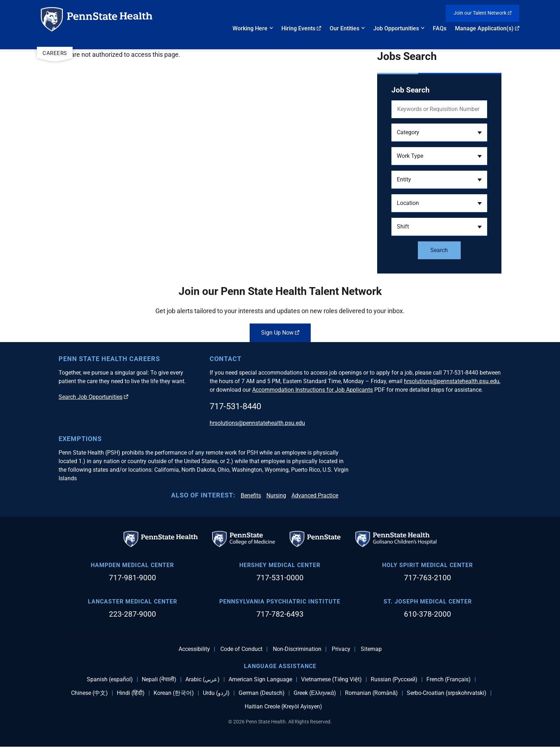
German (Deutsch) (262, 693)
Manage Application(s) (487, 28)
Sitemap (371, 649)
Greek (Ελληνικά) (315, 693)
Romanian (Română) (371, 693)
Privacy (341, 649)
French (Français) (449, 680)
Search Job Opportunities (93, 397)
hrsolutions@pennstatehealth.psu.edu (452, 381)
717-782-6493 (280, 614)
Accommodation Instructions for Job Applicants (312, 390)
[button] (439, 133)
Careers (55, 53)
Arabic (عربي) (202, 680)
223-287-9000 (132, 614)
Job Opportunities (396, 28)
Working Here (250, 28)
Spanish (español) (110, 680)
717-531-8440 (235, 406)
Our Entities (344, 28)
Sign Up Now (280, 333)
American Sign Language (260, 680)
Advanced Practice (315, 495)
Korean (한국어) (174, 693)
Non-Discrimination (297, 649)
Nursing (276, 495)
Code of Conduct (241, 649)
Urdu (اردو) (216, 693)
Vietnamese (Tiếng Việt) (331, 680)
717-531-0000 (280, 578)
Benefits (251, 495)
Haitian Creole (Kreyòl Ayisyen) (283, 707)
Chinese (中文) (89, 693)
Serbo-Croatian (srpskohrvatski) (447, 693)
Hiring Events (301, 28)
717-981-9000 (132, 578)
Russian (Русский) (394, 680)
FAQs (440, 28)
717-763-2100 (427, 578)
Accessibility (194, 649)
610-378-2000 (427, 614)
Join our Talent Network (482, 13)
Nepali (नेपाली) (159, 680)
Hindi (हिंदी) (131, 693)
